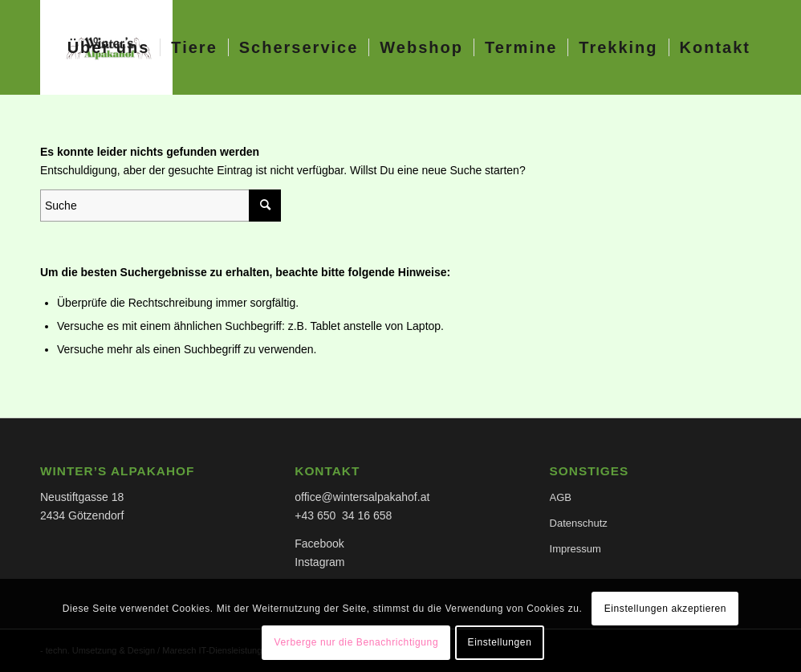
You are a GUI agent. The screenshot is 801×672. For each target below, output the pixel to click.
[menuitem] (109, 47)
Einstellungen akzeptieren (665, 609)
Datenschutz (579, 523)
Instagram (319, 562)
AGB (561, 497)
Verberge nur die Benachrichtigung (357, 642)
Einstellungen (500, 642)
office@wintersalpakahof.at (362, 497)
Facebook (319, 544)
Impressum (575, 549)
